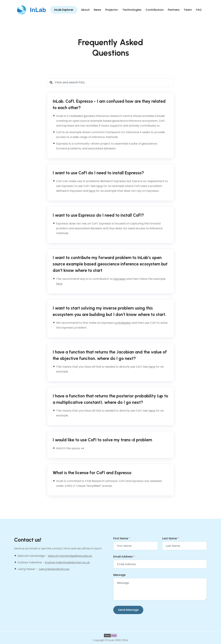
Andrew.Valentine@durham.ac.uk (67, 562)
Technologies (132, 10)
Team (188, 10)
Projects (111, 10)
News (97, 10)
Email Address (124, 557)
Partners (174, 10)
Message (119, 575)
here (100, 186)
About (85, 10)
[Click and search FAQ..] (110, 82)
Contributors (155, 10)
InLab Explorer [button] (64, 10)
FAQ (199, 10)
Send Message (128, 610)
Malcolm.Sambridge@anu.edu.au (70, 556)
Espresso (120, 279)
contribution (123, 323)
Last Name (170, 538)
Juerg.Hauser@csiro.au (54, 569)
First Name (122, 538)
